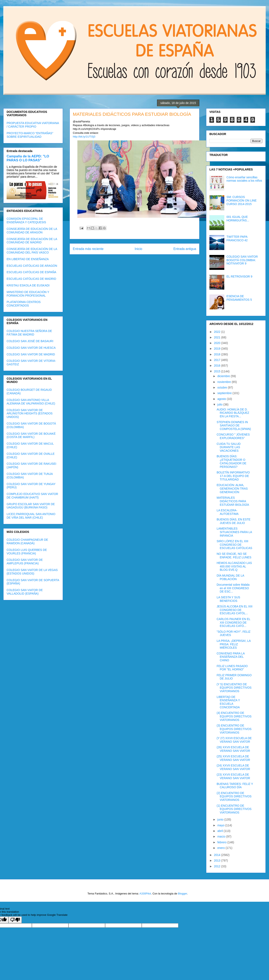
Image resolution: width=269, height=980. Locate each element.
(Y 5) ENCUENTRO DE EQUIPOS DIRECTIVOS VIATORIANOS (234, 688)
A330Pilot (145, 894)
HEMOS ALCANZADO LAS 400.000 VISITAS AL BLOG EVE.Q (234, 566)
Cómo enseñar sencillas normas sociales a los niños (244, 179)
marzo (222, 836)
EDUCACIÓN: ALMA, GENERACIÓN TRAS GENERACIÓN (232, 489)
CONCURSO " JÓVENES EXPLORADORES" (233, 436)
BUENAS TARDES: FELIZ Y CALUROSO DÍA (235, 786)
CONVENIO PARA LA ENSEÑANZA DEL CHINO (231, 657)
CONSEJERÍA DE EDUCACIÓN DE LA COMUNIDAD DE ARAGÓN (32, 231)
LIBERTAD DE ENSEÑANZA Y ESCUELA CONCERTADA (228, 702)
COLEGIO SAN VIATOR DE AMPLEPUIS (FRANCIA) (25, 562)
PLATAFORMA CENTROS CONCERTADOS (24, 304)
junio (221, 819)
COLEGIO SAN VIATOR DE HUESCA (31, 348)
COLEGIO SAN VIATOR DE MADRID (31, 354)
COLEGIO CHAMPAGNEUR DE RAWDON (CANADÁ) (27, 541)
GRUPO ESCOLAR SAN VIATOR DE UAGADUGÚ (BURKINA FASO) (31, 506)
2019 (218, 349)
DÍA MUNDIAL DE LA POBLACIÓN (230, 577)
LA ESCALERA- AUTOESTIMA (228, 512)
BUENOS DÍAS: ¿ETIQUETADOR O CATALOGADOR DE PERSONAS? (232, 461)
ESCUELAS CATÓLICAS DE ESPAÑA (31, 272)
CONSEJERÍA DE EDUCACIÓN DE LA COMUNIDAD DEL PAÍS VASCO (32, 251)
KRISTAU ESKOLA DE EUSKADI (28, 285)
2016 (218, 366)
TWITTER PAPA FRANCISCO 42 (237, 238)
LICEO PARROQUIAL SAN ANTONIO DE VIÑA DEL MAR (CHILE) (31, 516)
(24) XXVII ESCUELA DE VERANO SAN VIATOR (233, 767)
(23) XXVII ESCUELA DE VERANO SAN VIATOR (233, 776)
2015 (218, 371)
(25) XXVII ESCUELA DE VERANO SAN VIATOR (233, 758)
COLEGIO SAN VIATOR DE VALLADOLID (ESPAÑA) (25, 592)
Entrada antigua (185, 249)
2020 (218, 343)
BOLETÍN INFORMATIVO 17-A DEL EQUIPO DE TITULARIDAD (233, 476)
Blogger (183, 894)
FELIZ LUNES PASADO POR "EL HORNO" (232, 668)
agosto (222, 399)
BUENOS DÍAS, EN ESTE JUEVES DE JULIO (234, 521)
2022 (218, 332)
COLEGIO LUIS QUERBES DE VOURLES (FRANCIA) (27, 552)
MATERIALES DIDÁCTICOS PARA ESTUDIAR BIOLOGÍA (233, 501)
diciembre (224, 376)
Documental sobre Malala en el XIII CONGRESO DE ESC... (233, 588)
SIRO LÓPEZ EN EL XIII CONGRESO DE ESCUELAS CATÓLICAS (234, 545)
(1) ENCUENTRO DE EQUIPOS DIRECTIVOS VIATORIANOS (234, 809)
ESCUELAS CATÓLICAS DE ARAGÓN (32, 266)
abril (220, 831)
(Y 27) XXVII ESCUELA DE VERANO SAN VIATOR (234, 740)
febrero (222, 842)
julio (220, 404)
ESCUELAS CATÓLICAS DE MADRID (31, 279)
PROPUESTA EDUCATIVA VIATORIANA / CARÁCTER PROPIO (33, 125)
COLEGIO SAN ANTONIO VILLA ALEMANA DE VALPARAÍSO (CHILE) (31, 402)
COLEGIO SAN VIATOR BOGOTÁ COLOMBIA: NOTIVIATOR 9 (242, 260)
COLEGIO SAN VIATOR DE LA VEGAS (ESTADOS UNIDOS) (32, 572)
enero (221, 848)
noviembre (224, 382)
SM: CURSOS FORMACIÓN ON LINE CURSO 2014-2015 (242, 200)
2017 (218, 360)
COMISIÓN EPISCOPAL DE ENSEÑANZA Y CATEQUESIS (26, 220)
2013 (218, 861)
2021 (218, 337)
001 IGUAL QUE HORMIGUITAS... (238, 219)
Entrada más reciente (88, 249)
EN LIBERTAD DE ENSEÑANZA (28, 259)
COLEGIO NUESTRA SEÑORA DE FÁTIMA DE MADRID (29, 333)
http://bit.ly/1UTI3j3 (84, 137)
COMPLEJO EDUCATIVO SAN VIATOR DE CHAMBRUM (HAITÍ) (32, 496)
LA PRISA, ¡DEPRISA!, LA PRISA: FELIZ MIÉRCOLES (234, 644)
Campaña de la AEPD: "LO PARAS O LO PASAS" (28, 158)
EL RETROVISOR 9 (240, 276)
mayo (221, 825)
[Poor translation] (15, 920)
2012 (218, 866)
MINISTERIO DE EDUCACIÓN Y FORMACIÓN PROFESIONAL (28, 294)
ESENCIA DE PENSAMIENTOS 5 (239, 298)
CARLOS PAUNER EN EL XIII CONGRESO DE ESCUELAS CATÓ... (234, 623)
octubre (223, 387)
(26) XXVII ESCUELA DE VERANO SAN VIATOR (233, 749)
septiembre (225, 393)
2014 (218, 855)
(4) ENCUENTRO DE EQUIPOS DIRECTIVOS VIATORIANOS (234, 716)
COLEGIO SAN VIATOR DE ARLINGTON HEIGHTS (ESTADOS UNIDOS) (30, 414)
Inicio (138, 249)
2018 (218, 354)
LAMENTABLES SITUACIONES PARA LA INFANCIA (234, 532)
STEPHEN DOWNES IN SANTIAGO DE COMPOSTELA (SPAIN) (234, 426)
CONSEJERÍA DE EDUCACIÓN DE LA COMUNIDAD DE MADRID (32, 241)
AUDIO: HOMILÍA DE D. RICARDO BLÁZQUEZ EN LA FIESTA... (233, 413)
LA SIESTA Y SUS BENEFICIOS (228, 599)
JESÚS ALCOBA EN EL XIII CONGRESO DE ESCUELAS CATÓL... (235, 610)
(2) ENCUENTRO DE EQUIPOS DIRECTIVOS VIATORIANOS (234, 797)
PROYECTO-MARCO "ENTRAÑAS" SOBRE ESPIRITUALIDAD (30, 135)
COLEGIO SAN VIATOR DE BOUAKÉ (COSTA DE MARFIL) (31, 435)
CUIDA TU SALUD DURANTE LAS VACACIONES (229, 447)
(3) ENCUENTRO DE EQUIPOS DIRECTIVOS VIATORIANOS (234, 729)
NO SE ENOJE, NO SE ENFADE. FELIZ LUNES (234, 556)
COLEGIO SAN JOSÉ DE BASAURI (30, 341)
